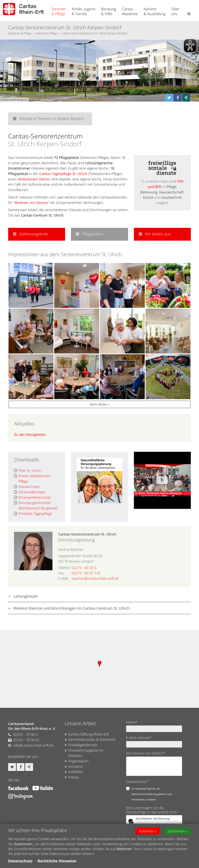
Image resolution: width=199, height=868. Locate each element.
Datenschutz (20, 861)
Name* (132, 722)
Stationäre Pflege (46, 33)
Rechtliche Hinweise (57, 861)
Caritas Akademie (130, 11)
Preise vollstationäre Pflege (32, 479)
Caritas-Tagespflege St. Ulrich (63, 174)
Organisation (77, 761)
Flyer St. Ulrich (27, 471)
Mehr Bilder (99, 404)
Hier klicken (158, 822)
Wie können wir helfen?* (146, 753)
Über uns (175, 11)
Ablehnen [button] (146, 831)
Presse (72, 777)
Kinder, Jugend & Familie (83, 11)
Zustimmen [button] (176, 831)
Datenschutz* (137, 782)
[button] (189, 14)
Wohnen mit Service (31, 203)
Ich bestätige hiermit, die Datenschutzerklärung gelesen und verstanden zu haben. (151, 794)
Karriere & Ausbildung (154, 11)
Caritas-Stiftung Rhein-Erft (87, 734)
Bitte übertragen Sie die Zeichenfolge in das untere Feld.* (152, 810)
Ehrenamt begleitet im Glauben (84, 753)
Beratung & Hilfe (109, 11)
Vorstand (74, 767)
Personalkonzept (30, 492)
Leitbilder (74, 772)
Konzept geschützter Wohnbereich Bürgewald (36, 505)
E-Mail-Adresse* (139, 738)
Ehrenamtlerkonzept (33, 498)
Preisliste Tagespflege (33, 514)
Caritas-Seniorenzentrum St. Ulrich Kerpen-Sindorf (94, 33)
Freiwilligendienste (81, 745)
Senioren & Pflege (59, 11)
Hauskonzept (27, 487)
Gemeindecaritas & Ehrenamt (90, 740)
